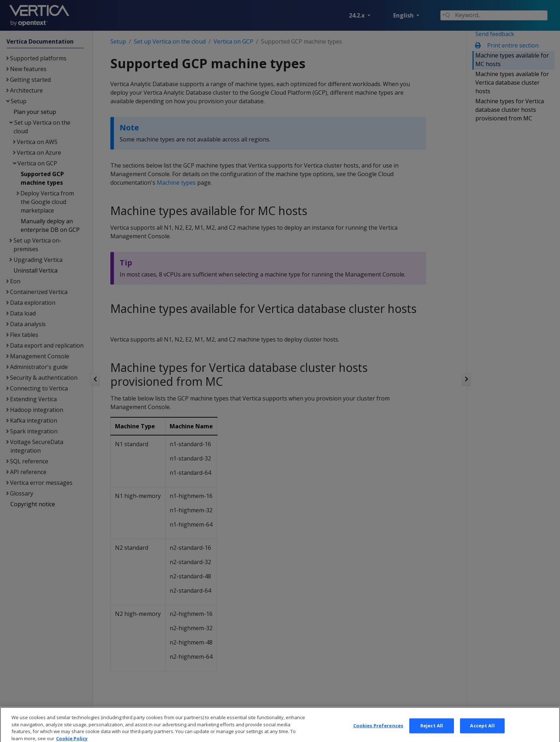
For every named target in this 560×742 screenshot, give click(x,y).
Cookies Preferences (378, 734)
